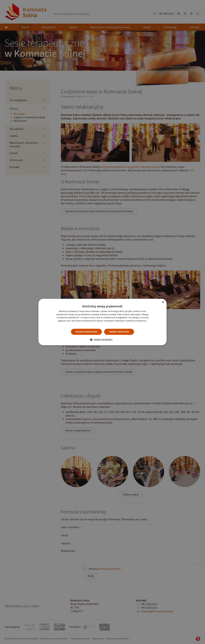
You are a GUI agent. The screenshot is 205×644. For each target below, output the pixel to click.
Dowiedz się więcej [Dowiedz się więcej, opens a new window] (102, 324)
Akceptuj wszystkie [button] (86, 332)
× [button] (163, 302)
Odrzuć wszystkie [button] (119, 332)
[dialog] (102, 322)
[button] (102, 340)
